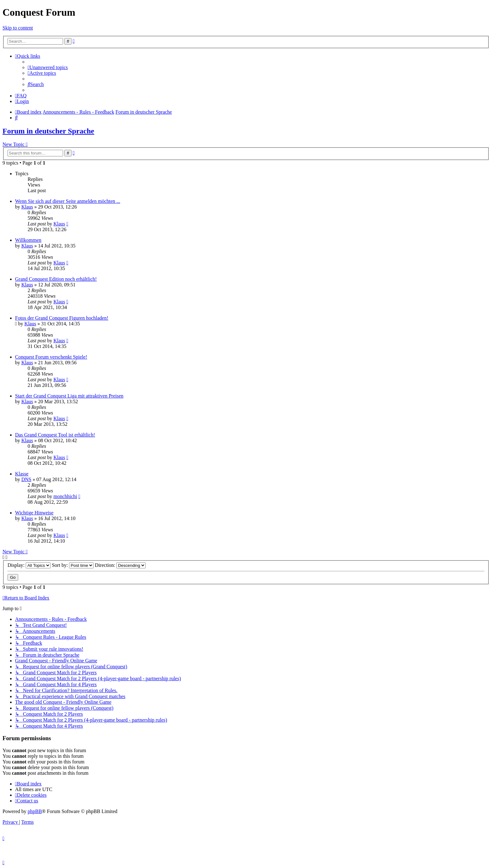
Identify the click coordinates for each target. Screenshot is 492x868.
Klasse (22, 474)
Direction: (120, 565)
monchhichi (65, 496)
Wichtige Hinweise (34, 513)
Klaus (27, 207)
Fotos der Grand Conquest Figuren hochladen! (62, 318)
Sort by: (73, 565)
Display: (29, 565)
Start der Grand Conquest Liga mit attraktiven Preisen (69, 396)
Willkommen (28, 240)
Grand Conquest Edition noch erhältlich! (56, 279)
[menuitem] (48, 67)
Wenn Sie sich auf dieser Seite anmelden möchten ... (68, 201)
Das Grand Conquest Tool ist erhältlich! (55, 435)
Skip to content (18, 28)
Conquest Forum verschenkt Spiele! (51, 357)
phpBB (35, 811)
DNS (26, 479)
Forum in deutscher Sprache (48, 131)
